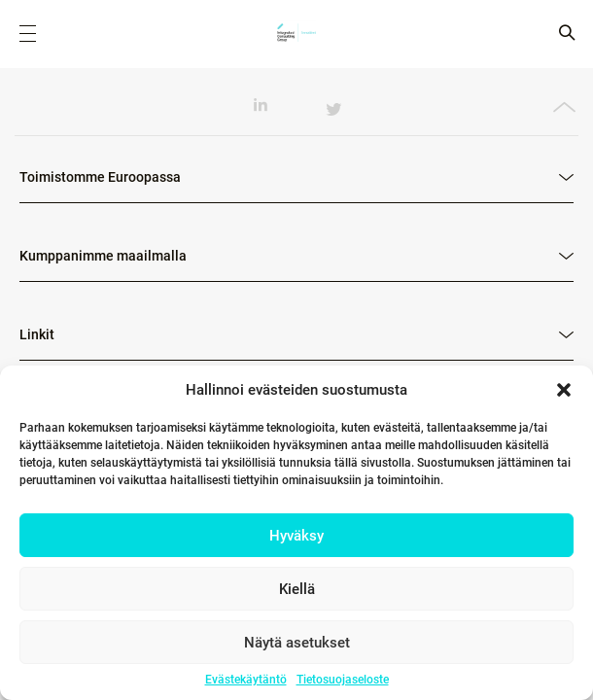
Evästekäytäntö (246, 680)
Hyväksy (296, 536)
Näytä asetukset (297, 643)
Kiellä (297, 589)
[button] (564, 390)
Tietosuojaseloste (343, 680)
